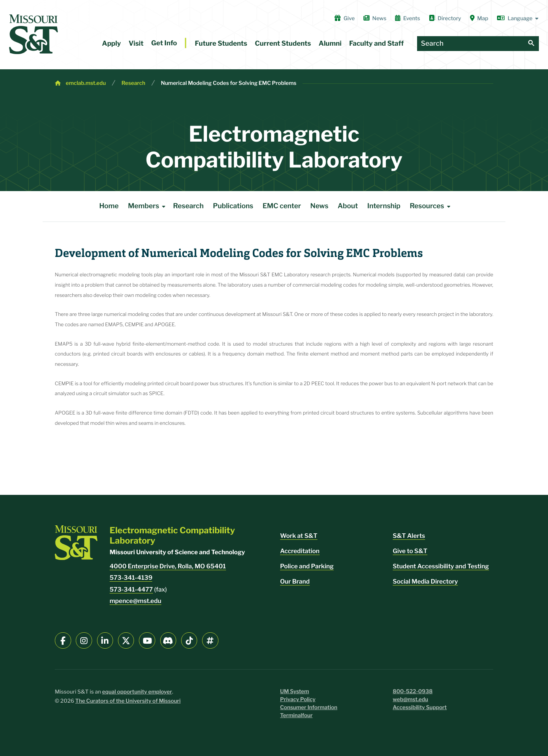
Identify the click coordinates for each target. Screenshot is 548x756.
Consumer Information (309, 707)
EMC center (282, 206)
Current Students (283, 44)
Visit (136, 44)
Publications (233, 206)
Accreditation (300, 551)
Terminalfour (296, 715)
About (348, 206)
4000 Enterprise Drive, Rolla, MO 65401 (168, 566)
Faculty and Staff (377, 44)
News (375, 18)
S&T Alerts (409, 536)
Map (479, 18)
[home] (33, 34)
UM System (295, 691)
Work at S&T (299, 536)
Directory (445, 18)
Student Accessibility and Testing (441, 566)
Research (133, 83)
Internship (384, 206)
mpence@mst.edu (135, 601)
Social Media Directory (425, 581)
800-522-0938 (413, 691)
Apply (112, 44)
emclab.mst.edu (86, 83)
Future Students (221, 44)
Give (345, 18)
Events (408, 18)
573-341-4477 (131, 589)
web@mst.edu (410, 699)
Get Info (164, 43)
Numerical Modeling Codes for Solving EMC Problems (229, 83)
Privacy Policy (298, 699)
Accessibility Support (420, 707)
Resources (432, 206)
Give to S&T (410, 551)
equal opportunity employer (137, 692)
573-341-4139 (131, 578)
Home (109, 206)
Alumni (330, 44)
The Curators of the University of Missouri (128, 701)
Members (148, 206)
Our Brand (295, 581)
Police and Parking (307, 566)
